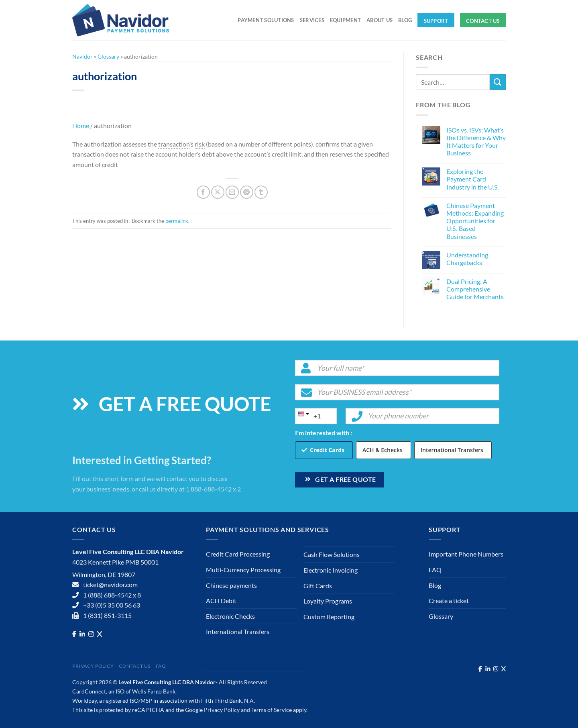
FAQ (435, 570)
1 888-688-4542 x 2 (213, 489)
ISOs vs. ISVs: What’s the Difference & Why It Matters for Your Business (476, 142)
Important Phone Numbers (466, 554)
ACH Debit (221, 601)
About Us (380, 20)
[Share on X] (218, 192)
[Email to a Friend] (232, 192)
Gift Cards (318, 586)
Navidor (82, 56)
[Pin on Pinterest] (247, 192)
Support (436, 21)
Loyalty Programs (328, 601)
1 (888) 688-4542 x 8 (112, 595)
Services (312, 20)
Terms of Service (272, 710)
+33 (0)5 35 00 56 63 (112, 605)
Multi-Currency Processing (243, 570)
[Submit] (498, 82)
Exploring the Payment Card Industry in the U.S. (472, 179)
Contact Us (483, 21)
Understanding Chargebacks (467, 259)
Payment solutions (266, 20)
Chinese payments (231, 585)
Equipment (345, 20)
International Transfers (452, 450)
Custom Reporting (329, 617)
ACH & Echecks (383, 450)
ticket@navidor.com (110, 584)
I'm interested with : (324, 433)
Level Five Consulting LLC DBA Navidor (167, 682)
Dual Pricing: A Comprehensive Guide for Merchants (475, 289)
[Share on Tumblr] (261, 192)
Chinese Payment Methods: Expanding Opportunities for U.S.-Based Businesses (475, 221)
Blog (405, 20)
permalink (177, 221)
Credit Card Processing (238, 554)
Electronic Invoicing (331, 570)
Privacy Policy (93, 666)
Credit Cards (327, 450)
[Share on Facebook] (203, 192)
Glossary (108, 56)
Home (81, 125)
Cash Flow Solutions (332, 554)
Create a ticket (449, 601)
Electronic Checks (230, 616)
